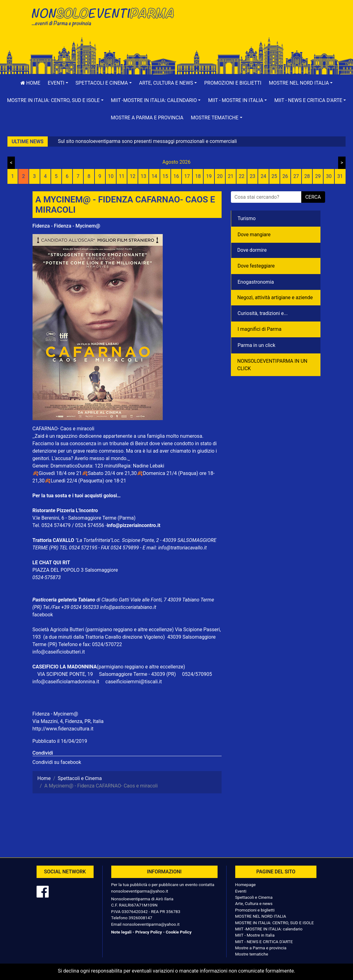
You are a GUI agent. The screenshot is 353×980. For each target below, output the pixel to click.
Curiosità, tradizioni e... (263, 313)
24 (263, 176)
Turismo (247, 218)
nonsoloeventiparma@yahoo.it (140, 891)
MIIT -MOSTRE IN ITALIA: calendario (269, 929)
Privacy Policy (148, 932)
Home (30, 83)
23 (253, 176)
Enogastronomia (256, 282)
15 (165, 176)
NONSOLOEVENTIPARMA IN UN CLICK (272, 365)
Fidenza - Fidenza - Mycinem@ (66, 226)
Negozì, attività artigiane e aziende (275, 297)
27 (296, 176)
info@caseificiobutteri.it (59, 652)
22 (242, 176)
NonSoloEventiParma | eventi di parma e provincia (102, 18)
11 (121, 176)
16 (176, 176)
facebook (43, 615)
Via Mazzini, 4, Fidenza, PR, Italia (68, 721)
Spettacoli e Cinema (254, 897)
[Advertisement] (251, 25)
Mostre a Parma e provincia (147, 118)
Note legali (121, 932)
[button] (58, 83)
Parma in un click (257, 345)
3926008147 (140, 918)
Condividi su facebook (57, 762)
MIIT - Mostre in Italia (255, 935)
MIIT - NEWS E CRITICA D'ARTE (264, 942)
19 (209, 176)
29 (318, 176)
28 (307, 176)
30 (329, 176)
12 (133, 176)
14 (154, 176)
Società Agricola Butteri (58, 630)
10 (111, 176)
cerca (313, 197)
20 (220, 176)
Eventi (241, 891)
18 (198, 176)
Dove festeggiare (256, 266)
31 (340, 176)
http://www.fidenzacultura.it (63, 729)
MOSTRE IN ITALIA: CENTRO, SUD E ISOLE (275, 923)
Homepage (245, 885)
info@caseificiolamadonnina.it (66, 682)
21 (231, 176)
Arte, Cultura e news (254, 903)
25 (274, 176)
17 (187, 176)
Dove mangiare (254, 235)
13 (143, 176)
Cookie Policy (179, 932)
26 (285, 176)
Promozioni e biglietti (233, 83)
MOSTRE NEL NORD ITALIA (261, 916)
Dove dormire (252, 250)
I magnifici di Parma (260, 329)
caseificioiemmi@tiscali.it (134, 682)
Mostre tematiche (252, 954)
